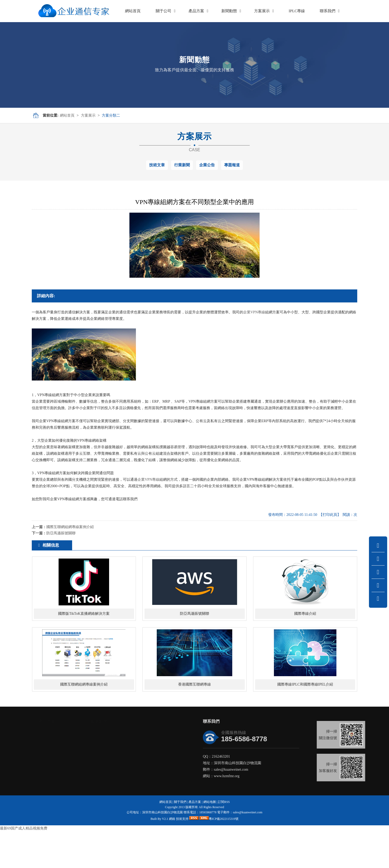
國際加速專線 (54, 769)
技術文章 (157, 165)
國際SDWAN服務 (57, 782)
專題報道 (232, 165)
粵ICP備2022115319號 (224, 855)
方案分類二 (111, 115)
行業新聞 (182, 165)
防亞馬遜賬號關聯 (61, 533)
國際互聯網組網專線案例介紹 (70, 527)
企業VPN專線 (254, 312)
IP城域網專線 (53, 788)
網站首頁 (67, 115)
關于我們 (180, 838)
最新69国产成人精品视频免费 (24, 865)
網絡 (172, 855)
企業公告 (207, 165)
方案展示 (88, 115)
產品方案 (195, 838)
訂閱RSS (224, 838)
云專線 (48, 795)
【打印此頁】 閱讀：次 (338, 515)
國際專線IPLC (54, 775)
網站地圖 (210, 838)
